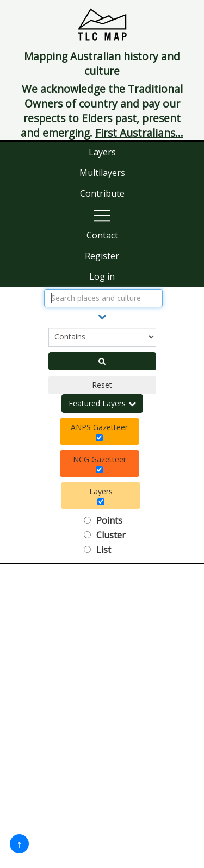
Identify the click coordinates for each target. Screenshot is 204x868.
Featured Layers (102, 403)
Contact (102, 235)
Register (102, 256)
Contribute (102, 193)
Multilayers (102, 173)
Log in (102, 276)
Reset (102, 385)
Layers (102, 152)
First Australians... (139, 133)
